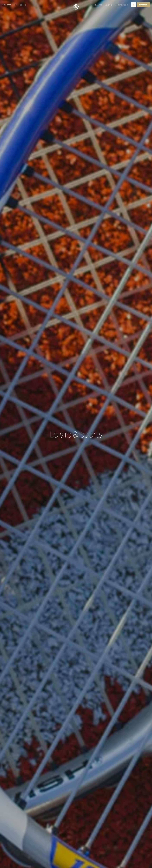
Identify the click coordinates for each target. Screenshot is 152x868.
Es (26, 5)
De (21, 5)
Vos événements (96, 5)
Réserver (143, 5)
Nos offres (109, 5)
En (16, 5)
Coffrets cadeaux (122, 5)
